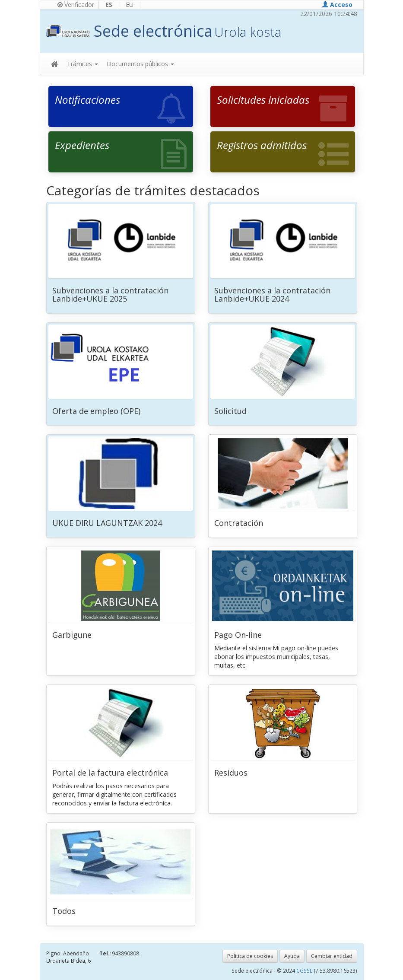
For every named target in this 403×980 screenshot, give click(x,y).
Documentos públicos (140, 64)
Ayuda (292, 956)
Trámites (83, 64)
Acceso (337, 5)
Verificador (76, 5)
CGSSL (305, 970)
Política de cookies (250, 956)
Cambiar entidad (332, 956)
